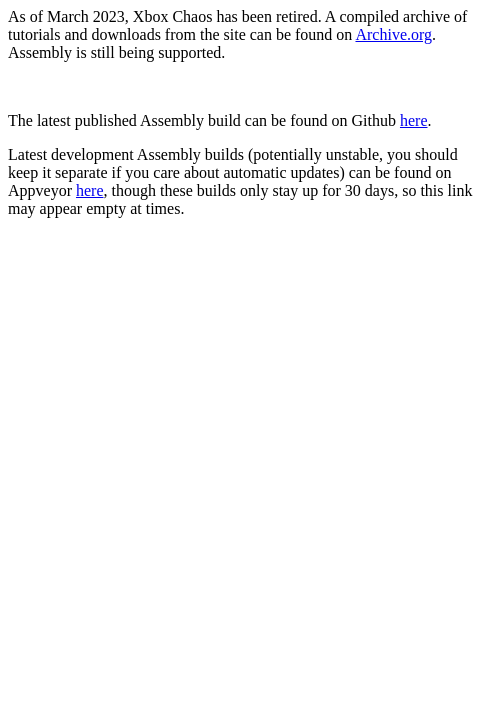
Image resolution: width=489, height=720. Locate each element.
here (414, 120)
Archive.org (393, 34)
